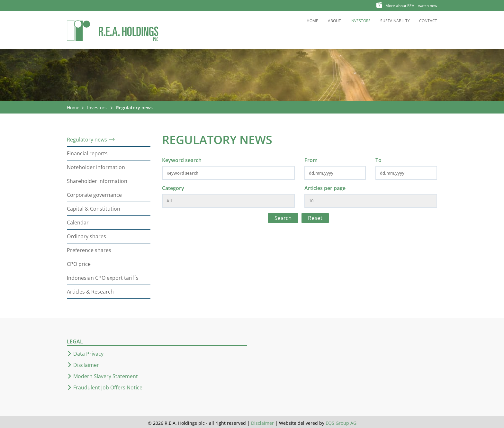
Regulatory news (87, 140)
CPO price (79, 264)
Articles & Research (90, 292)
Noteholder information (96, 167)
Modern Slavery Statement (106, 376)
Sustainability (395, 21)
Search (283, 218)
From (311, 160)
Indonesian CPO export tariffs (103, 278)
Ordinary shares (86, 236)
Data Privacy (88, 354)
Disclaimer (86, 365)
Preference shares (89, 250)
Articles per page (325, 188)
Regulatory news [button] (134, 108)
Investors (360, 21)
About (334, 21)
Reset (315, 218)
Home (312, 21)
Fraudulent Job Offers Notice (108, 387)
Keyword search (182, 160)
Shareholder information (97, 181)
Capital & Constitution (94, 209)
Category (173, 188)
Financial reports (87, 153)
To (378, 160)
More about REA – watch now (407, 5)
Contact (428, 21)
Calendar (78, 223)
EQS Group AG (341, 423)
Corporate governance (94, 195)
